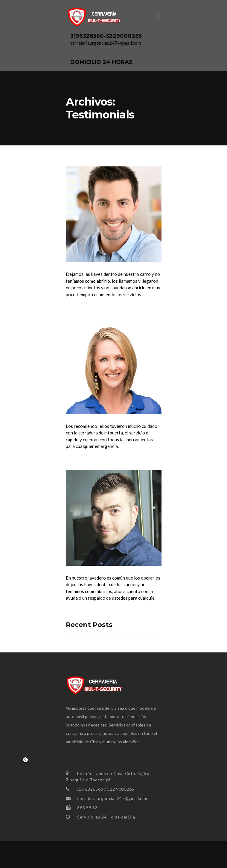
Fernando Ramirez (101, 266)
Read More (78, 308)
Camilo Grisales (95, 570)
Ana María (85, 418)
